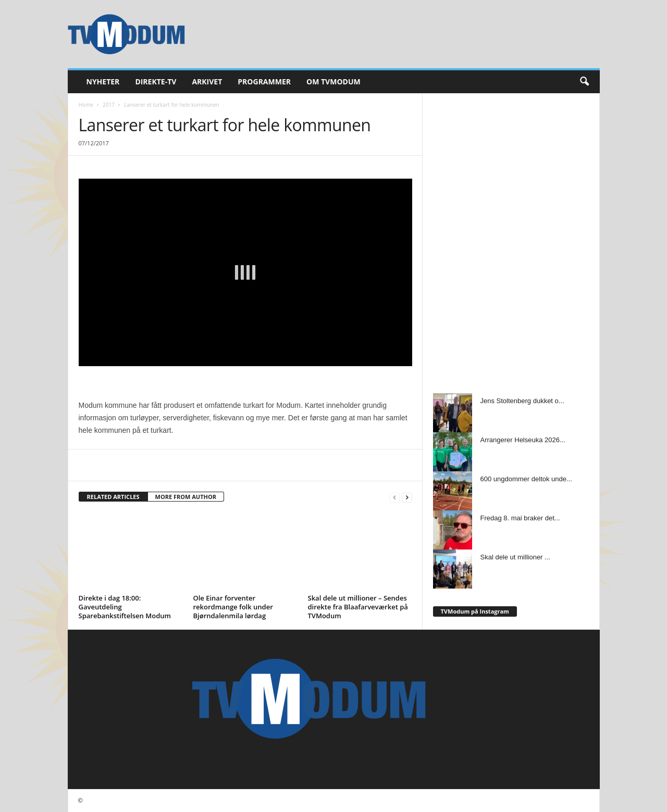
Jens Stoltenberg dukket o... (522, 401)
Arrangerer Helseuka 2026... (523, 440)
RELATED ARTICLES (113, 497)
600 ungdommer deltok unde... (526, 479)
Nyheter (103, 82)
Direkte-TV (156, 82)
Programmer (264, 82)
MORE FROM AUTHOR (186, 497)
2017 (109, 105)
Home (86, 105)
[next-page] (407, 497)
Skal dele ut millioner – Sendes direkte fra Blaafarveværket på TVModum (358, 607)
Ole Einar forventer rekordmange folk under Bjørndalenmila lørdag (233, 607)
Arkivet (207, 82)
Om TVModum (333, 82)
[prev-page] (394, 497)
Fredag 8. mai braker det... (520, 518)
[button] (584, 82)
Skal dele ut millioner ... (515, 557)
